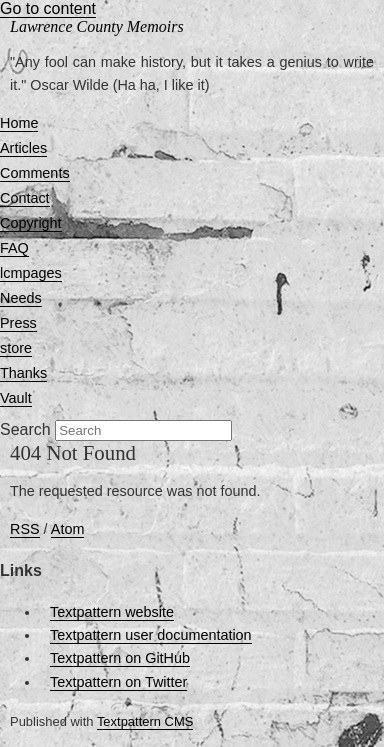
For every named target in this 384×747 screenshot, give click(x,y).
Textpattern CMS (145, 721)
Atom (68, 529)
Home (19, 123)
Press (18, 323)
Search (25, 429)
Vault (16, 398)
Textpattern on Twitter (118, 682)
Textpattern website (112, 612)
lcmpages (31, 273)
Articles (23, 148)
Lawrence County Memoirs (97, 26)
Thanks (23, 373)
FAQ (14, 248)
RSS (25, 529)
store (16, 348)
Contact (25, 198)
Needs (21, 298)
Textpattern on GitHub (120, 658)
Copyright (31, 223)
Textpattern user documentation (151, 635)
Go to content (48, 8)
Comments (35, 173)
